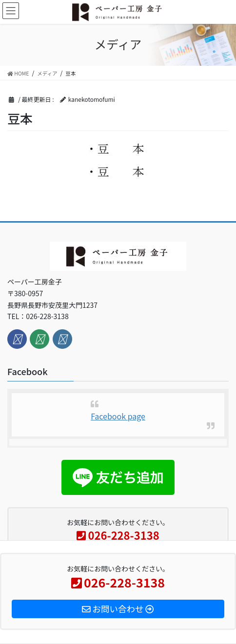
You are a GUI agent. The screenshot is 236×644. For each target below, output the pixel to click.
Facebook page (118, 416)
